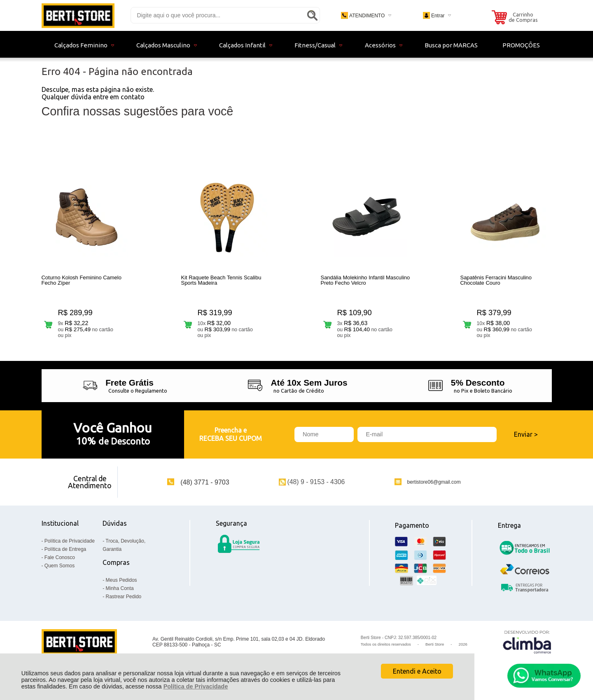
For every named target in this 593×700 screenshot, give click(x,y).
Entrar (438, 16)
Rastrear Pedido (124, 601)
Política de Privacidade (196, 686)
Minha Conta (120, 592)
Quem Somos (60, 570)
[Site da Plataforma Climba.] (527, 646)
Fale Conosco (60, 562)
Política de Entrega (65, 553)
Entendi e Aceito (417, 671)
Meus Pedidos (121, 584)
